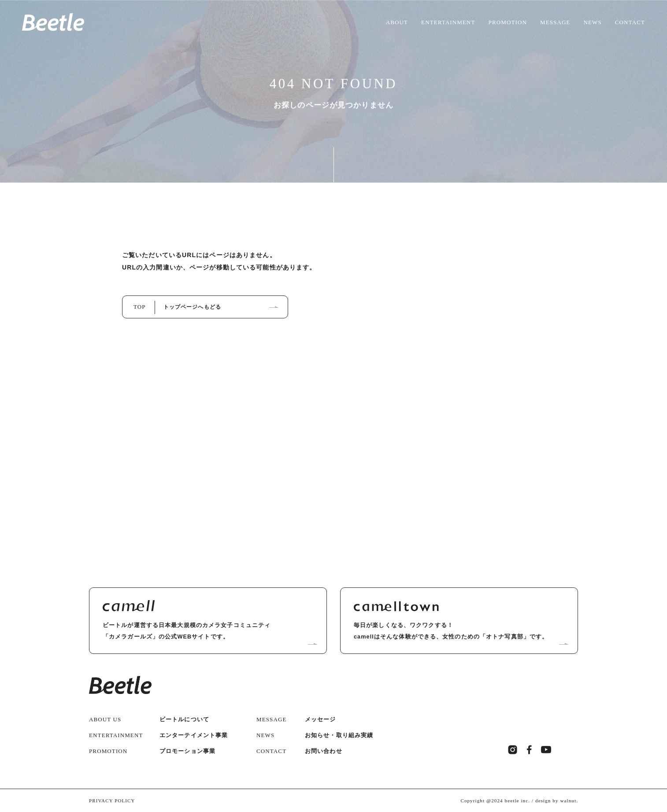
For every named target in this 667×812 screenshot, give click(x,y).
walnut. (569, 800)
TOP (177, 307)
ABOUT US (105, 718)
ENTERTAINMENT (448, 22)
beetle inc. (518, 800)
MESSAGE (555, 22)
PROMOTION (508, 22)
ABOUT (397, 22)
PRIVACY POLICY (112, 800)
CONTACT (630, 22)
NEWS (593, 22)
